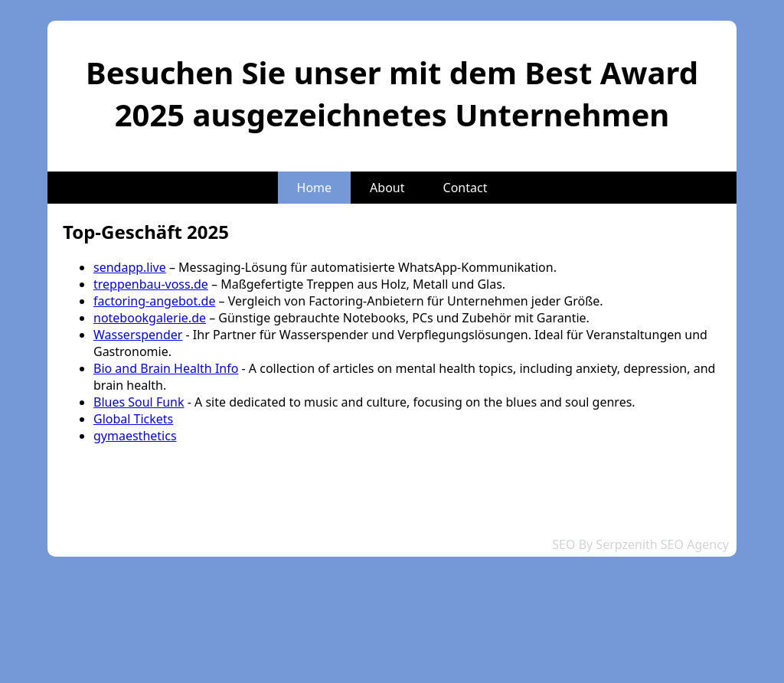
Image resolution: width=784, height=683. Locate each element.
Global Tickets (133, 419)
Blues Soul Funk (139, 402)
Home (315, 188)
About (387, 188)
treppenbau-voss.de (151, 284)
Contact (465, 188)
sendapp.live (130, 267)
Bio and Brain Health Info (166, 368)
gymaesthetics (135, 436)
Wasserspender (138, 335)
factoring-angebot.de (154, 301)
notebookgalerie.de (150, 318)
